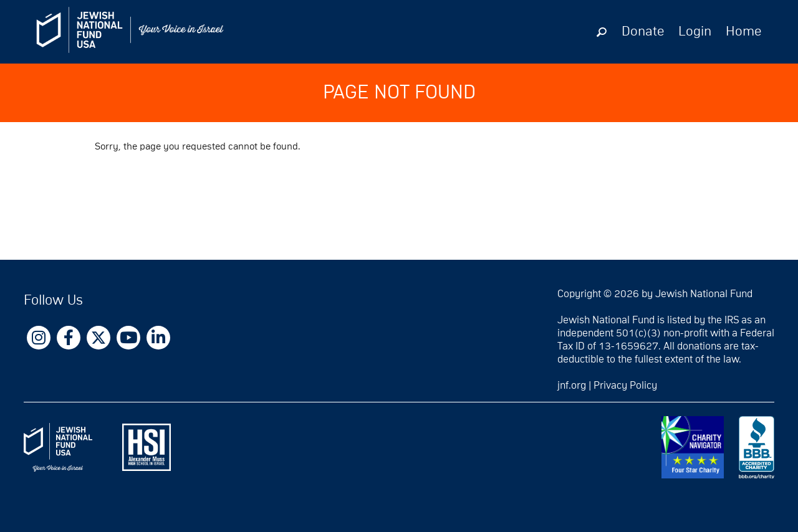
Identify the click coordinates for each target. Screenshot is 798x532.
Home (743, 32)
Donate (643, 32)
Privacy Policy (625, 386)
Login (695, 32)
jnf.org (572, 386)
